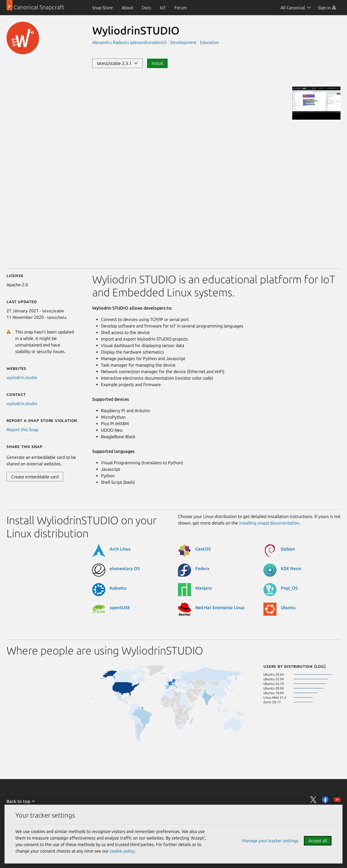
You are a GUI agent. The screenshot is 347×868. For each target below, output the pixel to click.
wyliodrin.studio (22, 377)
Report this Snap (22, 430)
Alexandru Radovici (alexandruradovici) (130, 42)
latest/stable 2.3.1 (117, 63)
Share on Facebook (325, 800)
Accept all (318, 841)
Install (157, 63)
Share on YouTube (337, 800)
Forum (181, 8)
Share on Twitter (313, 800)
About (127, 8)
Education (209, 42)
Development (183, 42)
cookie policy (122, 851)
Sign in (327, 8)
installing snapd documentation (269, 523)
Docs (147, 8)
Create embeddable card (35, 477)
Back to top (21, 801)
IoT (163, 8)
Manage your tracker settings (270, 841)
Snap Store (103, 8)
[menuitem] (103, 8)
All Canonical (293, 8)
